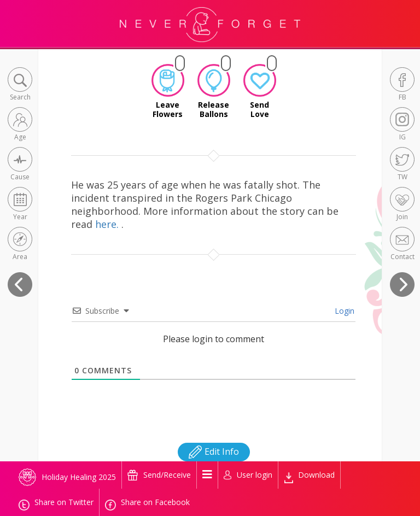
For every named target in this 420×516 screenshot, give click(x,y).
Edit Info (214, 451)
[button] (20, 85)
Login (343, 311)
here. (108, 224)
